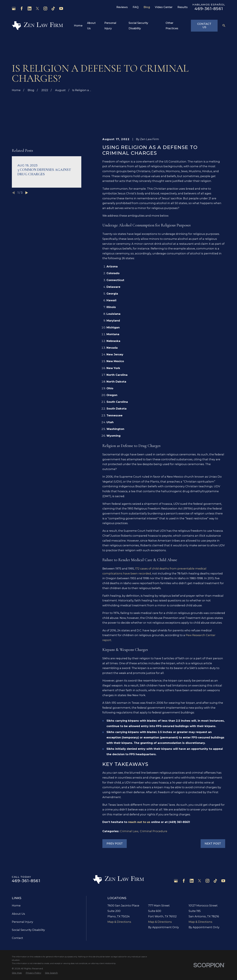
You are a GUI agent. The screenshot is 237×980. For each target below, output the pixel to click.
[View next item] (27, 198)
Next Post (213, 844)
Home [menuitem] (78, 25)
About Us (18, 914)
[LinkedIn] (30, 8)
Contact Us (204, 25)
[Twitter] (37, 8)
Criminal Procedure (154, 831)
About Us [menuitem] (91, 26)
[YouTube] (61, 8)
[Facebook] (22, 8)
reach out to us (140, 822)
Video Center (164, 7)
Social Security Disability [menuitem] (138, 26)
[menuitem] (17, 973)
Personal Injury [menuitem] (110, 26)
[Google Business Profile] (14, 8)
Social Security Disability (28, 930)
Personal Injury (22, 922)
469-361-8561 (209, 9)
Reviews (122, 7)
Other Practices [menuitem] (172, 26)
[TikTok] (53, 8)
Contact (17, 938)
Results (183, 7)
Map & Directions (119, 922)
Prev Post (115, 844)
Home (16, 906)
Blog (147, 7)
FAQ (136, 7)
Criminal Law (129, 831)
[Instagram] (45, 8)
